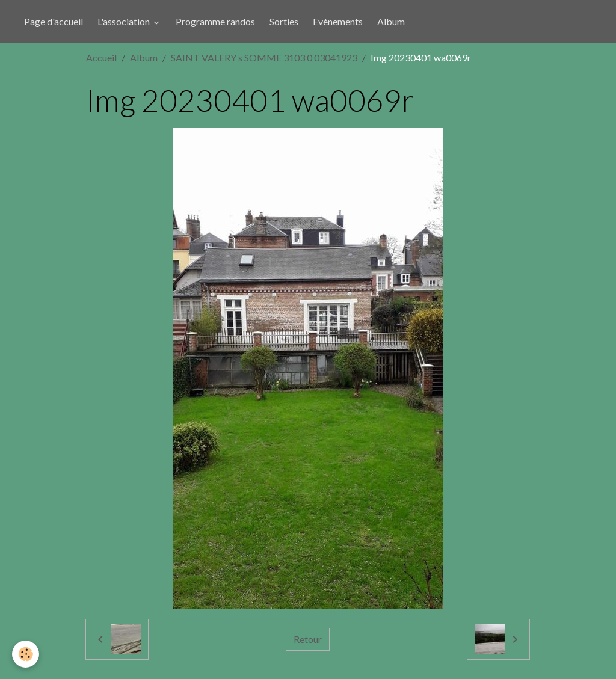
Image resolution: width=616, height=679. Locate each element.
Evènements (338, 21)
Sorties (284, 21)
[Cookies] (26, 654)
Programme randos (215, 21)
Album (391, 21)
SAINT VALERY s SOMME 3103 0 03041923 (264, 57)
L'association (125, 21)
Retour (308, 639)
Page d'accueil (54, 21)
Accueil (101, 57)
